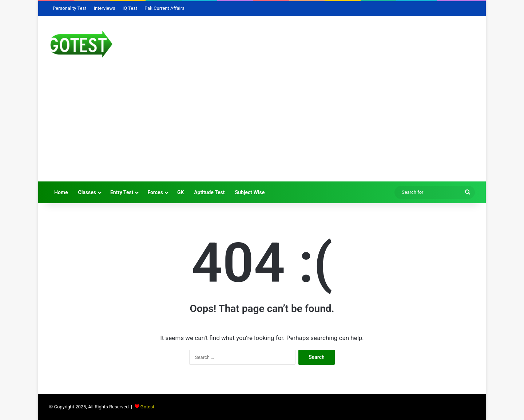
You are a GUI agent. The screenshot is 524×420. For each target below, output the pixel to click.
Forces (155, 192)
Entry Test (122, 192)
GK (180, 192)
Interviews (104, 8)
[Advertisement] (262, 127)
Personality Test (70, 8)
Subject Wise (250, 192)
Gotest (147, 407)
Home (61, 192)
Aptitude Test (209, 192)
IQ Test (130, 8)
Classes (87, 192)
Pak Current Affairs (164, 8)
